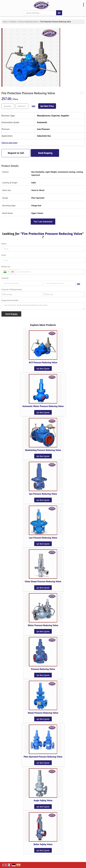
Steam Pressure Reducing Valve (43, 713)
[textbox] (22, 106)
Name (4, 244)
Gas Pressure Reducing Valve (43, 494)
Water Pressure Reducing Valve (43, 625)
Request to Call (16, 153)
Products (13, 22)
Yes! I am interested (43, 222)
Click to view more (10, 143)
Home (5, 22)
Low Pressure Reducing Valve (43, 538)
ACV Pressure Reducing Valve (43, 362)
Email (4, 255)
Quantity (5, 278)
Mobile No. (6, 267)
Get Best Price (47, 106)
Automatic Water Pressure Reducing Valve (43, 406)
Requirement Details (10, 300)
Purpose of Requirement (12, 290)
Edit (34, 106)
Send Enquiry (45, 153)
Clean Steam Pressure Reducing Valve (43, 581)
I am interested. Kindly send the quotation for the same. (43, 306)
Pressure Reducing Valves (28, 22)
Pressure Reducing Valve (43, 669)
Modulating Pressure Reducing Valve (43, 450)
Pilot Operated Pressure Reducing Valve (43, 757)
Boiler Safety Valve (43, 844)
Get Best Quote (43, 368)
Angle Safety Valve (43, 800)
